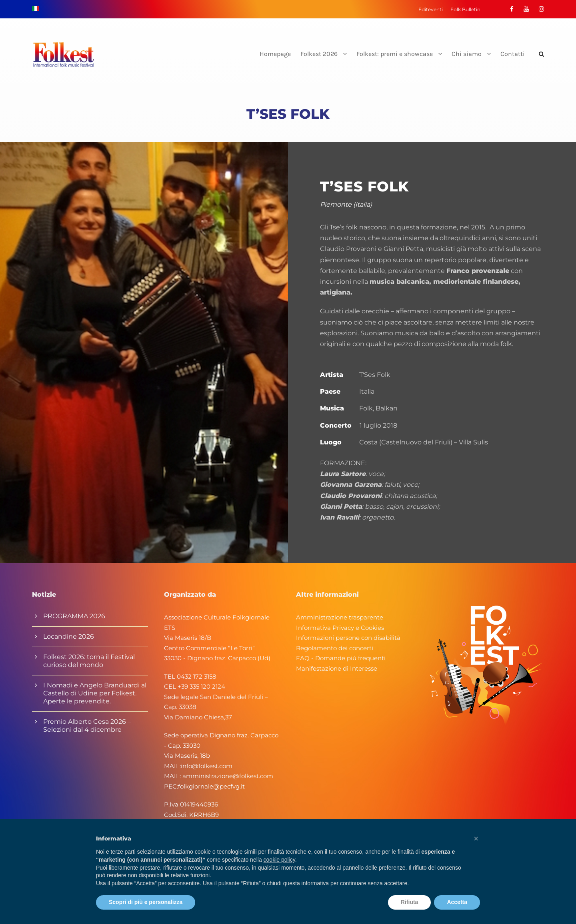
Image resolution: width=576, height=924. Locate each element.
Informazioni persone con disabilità (348, 638)
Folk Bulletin (465, 9)
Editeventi (431, 9)
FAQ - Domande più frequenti (341, 658)
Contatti (513, 54)
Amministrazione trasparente (340, 617)
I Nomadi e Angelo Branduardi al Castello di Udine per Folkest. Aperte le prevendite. (95, 693)
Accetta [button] (457, 902)
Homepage (275, 54)
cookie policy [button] (279, 860)
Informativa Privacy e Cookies (340, 628)
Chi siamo (467, 54)
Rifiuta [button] (410, 902)
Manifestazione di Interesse (337, 668)
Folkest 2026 (319, 54)
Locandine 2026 (69, 636)
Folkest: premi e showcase (395, 54)
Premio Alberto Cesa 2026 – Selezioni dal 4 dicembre (87, 726)
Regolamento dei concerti (335, 648)
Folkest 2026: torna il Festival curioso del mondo (89, 661)
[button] (476, 838)
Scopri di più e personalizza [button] (146, 902)
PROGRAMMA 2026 (74, 616)
